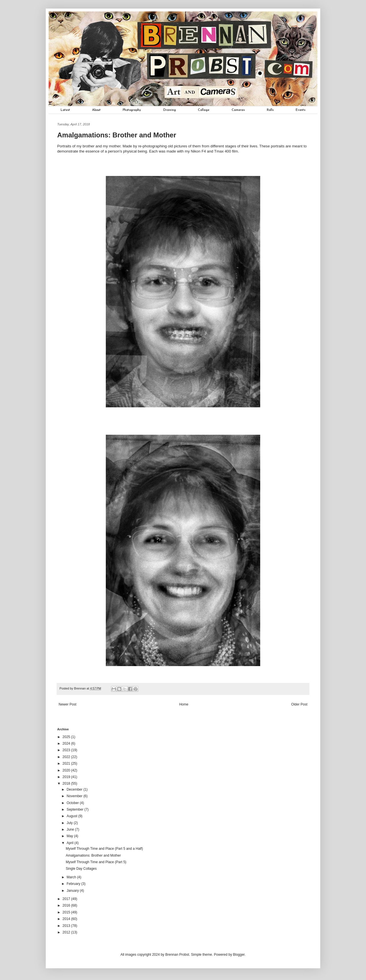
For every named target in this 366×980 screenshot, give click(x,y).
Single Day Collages (81, 869)
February (74, 884)
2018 (67, 783)
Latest (65, 110)
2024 (67, 743)
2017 (67, 899)
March (72, 877)
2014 (67, 919)
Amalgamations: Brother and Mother (93, 855)
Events (301, 110)
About (96, 110)
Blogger (239, 955)
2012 (67, 932)
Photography (132, 110)
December (75, 789)
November (75, 796)
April (70, 843)
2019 (67, 777)
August (72, 816)
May (70, 836)
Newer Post (67, 704)
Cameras (238, 110)
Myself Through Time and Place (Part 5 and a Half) (104, 849)
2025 (67, 737)
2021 (67, 763)
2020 (67, 770)
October (73, 803)
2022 (67, 757)
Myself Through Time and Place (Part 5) (96, 862)
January (73, 891)
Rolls (270, 110)
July (70, 823)
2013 (67, 926)
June (71, 829)
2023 (67, 750)
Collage (204, 110)
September (75, 809)
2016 (67, 905)
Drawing (170, 110)
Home (184, 704)
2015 (67, 912)
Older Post (299, 704)
